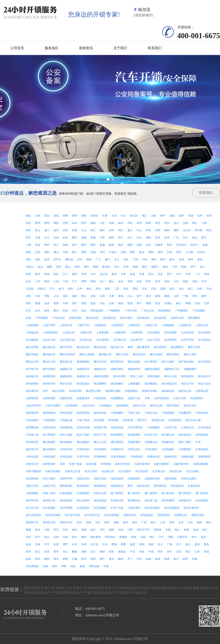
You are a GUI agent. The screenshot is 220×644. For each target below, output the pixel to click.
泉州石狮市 (168, 501)
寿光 (84, 559)
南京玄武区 (66, 384)
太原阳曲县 (105, 406)
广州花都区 (199, 311)
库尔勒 (199, 230)
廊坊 (144, 267)
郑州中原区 (120, 376)
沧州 (126, 267)
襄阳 (96, 267)
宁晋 (102, 238)
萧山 (112, 281)
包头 (47, 537)
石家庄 (94, 216)
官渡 (142, 274)
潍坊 (75, 530)
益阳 (139, 245)
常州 (84, 274)
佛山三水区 (100, 442)
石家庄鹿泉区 (34, 471)
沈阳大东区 (100, 479)
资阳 (148, 238)
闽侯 (102, 552)
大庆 (93, 274)
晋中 (193, 267)
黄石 (204, 238)
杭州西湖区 (134, 435)
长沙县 (94, 544)
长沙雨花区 (83, 508)
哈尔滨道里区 (152, 508)
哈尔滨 (134, 216)
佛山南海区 (83, 442)
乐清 (102, 296)
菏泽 (65, 530)
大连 (114, 216)
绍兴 (167, 223)
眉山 (195, 238)
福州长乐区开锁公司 (71, 588)
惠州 (47, 223)
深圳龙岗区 (143, 318)
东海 (200, 289)
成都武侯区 (117, 369)
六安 (102, 223)
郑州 (98, 289)
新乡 (142, 252)
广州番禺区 (182, 311)
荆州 (84, 223)
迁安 (179, 552)
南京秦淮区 (83, 384)
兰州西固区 (154, 427)
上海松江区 (86, 333)
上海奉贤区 (120, 333)
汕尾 (143, 537)
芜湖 (181, 259)
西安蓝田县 (177, 486)
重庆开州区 (100, 362)
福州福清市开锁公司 (103, 588)
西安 (130, 486)
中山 (84, 230)
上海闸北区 (134, 325)
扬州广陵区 (185, 442)
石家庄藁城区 (201, 464)
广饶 (170, 544)
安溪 (56, 544)
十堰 (28, 245)
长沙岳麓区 (49, 508)
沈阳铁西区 (134, 479)
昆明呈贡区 (198, 515)
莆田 (84, 252)
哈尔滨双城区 (112, 515)
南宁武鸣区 (49, 369)
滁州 (86, 267)
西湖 (93, 281)
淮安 (28, 223)
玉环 (75, 311)
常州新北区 (117, 501)
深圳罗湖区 (75, 318)
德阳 (89, 259)
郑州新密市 (32, 384)
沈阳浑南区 (171, 479)
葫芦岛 (57, 259)
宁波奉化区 (202, 413)
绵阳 (38, 259)
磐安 (56, 311)
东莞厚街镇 (66, 427)
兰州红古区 (188, 427)
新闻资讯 (86, 48)
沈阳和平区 (66, 479)
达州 (200, 216)
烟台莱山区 (83, 347)
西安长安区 (143, 486)
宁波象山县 (66, 420)
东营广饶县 (75, 464)
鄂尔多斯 (96, 537)
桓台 (188, 544)
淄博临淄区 (188, 457)
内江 (130, 238)
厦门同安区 (185, 493)
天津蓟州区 (137, 457)
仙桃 (148, 559)
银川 (61, 289)
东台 (181, 289)
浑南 (195, 281)
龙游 (93, 303)
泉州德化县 (134, 501)
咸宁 (75, 245)
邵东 (38, 559)
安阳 (123, 252)
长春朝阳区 (32, 493)
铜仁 (152, 537)
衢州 (163, 259)
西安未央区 (92, 318)
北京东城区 (154, 333)
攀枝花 (69, 259)
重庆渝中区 (49, 354)
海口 (144, 216)
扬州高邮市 (49, 449)
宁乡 (133, 552)
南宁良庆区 (205, 362)
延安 (203, 537)
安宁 (47, 544)
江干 (75, 281)
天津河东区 (83, 449)
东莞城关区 (117, 427)
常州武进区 (66, 413)
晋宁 (170, 274)
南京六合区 (205, 384)
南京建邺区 (100, 384)
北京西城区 (171, 333)
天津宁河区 (83, 457)
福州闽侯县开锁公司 (134, 588)
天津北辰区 (32, 457)
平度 (151, 552)
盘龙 (133, 274)
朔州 (38, 274)
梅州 (75, 274)
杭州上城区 (66, 435)
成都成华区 (134, 369)
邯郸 (65, 216)
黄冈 (38, 223)
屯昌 (197, 303)
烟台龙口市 (117, 347)
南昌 (107, 289)
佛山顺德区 (66, 442)
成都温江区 (32, 376)
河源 (65, 252)
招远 (73, 566)
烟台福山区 (49, 347)
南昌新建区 (131, 391)
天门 (130, 559)
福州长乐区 (190, 406)
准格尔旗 (94, 566)
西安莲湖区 (83, 486)
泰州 (28, 230)
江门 (65, 274)
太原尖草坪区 (34, 406)
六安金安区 (134, 508)
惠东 (206, 544)
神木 (56, 559)
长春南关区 (194, 486)
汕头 (176, 223)
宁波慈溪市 (49, 420)
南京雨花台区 (169, 384)
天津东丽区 (168, 449)
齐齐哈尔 (181, 245)
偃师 (176, 230)
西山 (151, 274)
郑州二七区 (137, 376)
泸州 (80, 259)
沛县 (142, 552)
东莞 (28, 537)
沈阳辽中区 (49, 486)
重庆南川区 (66, 362)
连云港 (104, 274)
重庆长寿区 (173, 354)
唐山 (38, 230)
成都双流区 (49, 376)
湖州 (154, 259)
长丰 (75, 544)
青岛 (135, 522)
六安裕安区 (100, 398)
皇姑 (167, 281)
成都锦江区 (66, 369)
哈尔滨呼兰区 (92, 515)
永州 (148, 245)
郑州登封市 (49, 384)
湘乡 (121, 245)
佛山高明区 (117, 442)
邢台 (117, 267)
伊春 (148, 230)
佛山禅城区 (49, 442)
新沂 (176, 559)
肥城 (114, 544)
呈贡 (160, 274)
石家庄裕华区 (142, 464)
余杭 (121, 281)
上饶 (204, 223)
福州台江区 (139, 406)
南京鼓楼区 (117, 384)
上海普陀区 (117, 325)
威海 (112, 530)
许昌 (170, 252)
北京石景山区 (67, 340)
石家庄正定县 (73, 471)
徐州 (70, 289)
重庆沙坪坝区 (67, 354)
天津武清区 (49, 457)
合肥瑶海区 (32, 398)
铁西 (185, 281)
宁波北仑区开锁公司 (131, 593)
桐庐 (204, 296)
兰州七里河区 (135, 427)
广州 (144, 522)
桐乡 (148, 296)
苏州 (167, 238)
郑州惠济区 (188, 376)
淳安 (195, 296)
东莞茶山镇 (158, 420)
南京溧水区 (32, 391)
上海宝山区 (202, 325)
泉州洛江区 (49, 501)
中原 (188, 274)
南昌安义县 (185, 391)
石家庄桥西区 (162, 464)
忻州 (28, 274)
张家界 (159, 245)
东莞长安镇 (83, 427)
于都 (147, 398)
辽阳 (38, 252)
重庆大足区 (122, 354)
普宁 (170, 552)
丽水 (172, 259)
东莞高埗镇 (175, 420)
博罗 (65, 544)
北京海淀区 (188, 333)
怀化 (170, 245)
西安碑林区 (165, 311)
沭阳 (93, 559)
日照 (47, 530)
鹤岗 (167, 230)
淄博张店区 (171, 457)
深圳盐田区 (160, 318)
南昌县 (122, 552)
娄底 (102, 245)
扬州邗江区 (32, 449)
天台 (102, 303)
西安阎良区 (117, 486)
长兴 (38, 311)
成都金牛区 (100, 369)
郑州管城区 (154, 376)
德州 (209, 522)
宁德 (144, 259)
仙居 (112, 303)
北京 (98, 522)
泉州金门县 (151, 501)
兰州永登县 (205, 427)
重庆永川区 (49, 362)
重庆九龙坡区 (87, 354)
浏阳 (84, 552)
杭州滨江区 (151, 435)
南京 (107, 522)
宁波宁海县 (83, 420)
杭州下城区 (83, 435)
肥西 (123, 544)
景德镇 (123, 537)
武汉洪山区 (176, 471)
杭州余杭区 (185, 435)
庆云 (202, 267)
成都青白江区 (172, 369)
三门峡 (189, 252)
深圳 (172, 522)
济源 (47, 552)
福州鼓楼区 (122, 406)
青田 (28, 303)
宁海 (185, 296)
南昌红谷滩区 (150, 391)
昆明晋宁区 (32, 522)
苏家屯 (41, 289)
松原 (65, 238)
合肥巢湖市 (83, 398)
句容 (38, 296)
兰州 (80, 289)
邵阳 (130, 245)
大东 (176, 281)
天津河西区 (100, 449)
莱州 (56, 552)
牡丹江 (194, 245)
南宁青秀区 (151, 362)
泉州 (139, 223)
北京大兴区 (154, 340)
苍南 (56, 303)
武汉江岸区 (91, 471)
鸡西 (158, 230)
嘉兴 (153, 522)
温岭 (75, 296)
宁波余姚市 (32, 420)
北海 (65, 537)
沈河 (158, 281)
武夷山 (168, 303)
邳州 (160, 552)
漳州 (112, 230)
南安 (112, 552)
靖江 (191, 289)
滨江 (102, 281)
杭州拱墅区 (117, 435)
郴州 (93, 245)
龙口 (93, 552)
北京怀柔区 (171, 340)
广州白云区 (148, 311)
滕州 (121, 559)
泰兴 (112, 559)
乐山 (139, 238)
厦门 (47, 230)
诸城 (82, 566)
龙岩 (126, 259)
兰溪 (206, 303)
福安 (133, 544)
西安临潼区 (97, 311)
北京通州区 (103, 340)
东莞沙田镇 (49, 427)
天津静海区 (100, 457)
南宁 (163, 216)
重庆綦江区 (105, 354)
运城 (185, 223)
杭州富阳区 (202, 435)
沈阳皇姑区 (117, 479)
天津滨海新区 (118, 457)
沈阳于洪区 (32, 486)
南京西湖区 (75, 391)
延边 (28, 544)
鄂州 (47, 245)
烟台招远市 (160, 347)
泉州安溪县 (100, 501)
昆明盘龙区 (147, 515)
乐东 (144, 289)
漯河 (179, 252)
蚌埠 (191, 259)
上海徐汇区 (66, 325)
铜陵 (49, 267)
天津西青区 (185, 449)
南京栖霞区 (151, 384)
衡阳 (56, 223)
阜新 (28, 252)
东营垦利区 (49, 464)
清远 (47, 216)
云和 (176, 296)
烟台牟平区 (66, 347)
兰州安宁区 (171, 427)
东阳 (84, 303)
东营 (62, 464)
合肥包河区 (66, 398)
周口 (121, 230)
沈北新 (30, 289)
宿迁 (158, 223)
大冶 (105, 544)
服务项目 (52, 48)
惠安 (197, 544)
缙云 (84, 296)
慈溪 (130, 303)
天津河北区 (134, 449)
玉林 (38, 544)
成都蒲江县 (83, 376)
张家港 (157, 530)
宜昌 (38, 245)
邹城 (106, 566)
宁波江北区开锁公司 (99, 593)
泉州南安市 (185, 501)
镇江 (205, 530)
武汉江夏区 (49, 479)
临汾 (121, 223)
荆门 (56, 245)
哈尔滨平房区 (73, 515)
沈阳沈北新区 (189, 479)
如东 (172, 289)
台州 (38, 216)
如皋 (28, 559)
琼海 (134, 537)
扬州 (56, 230)
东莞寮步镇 (32, 427)
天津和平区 (66, 449)
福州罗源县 (83, 413)
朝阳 (47, 252)
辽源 (38, 238)
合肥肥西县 (117, 398)
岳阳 (65, 230)
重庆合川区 (32, 362)
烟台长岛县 (100, 347)
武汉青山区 (159, 471)
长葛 (84, 544)
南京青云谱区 (94, 391)
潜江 (188, 552)
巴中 (185, 238)
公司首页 (17, 48)
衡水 (165, 267)
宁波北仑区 (151, 413)
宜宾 (158, 238)
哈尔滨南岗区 (172, 508)
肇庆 (102, 230)
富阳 (130, 281)
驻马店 (201, 252)
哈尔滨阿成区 (53, 515)
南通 (186, 530)
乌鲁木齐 (182, 537)
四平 (28, 238)
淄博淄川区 (154, 457)
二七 (197, 274)
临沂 (93, 530)
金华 (75, 223)
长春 (105, 216)
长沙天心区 (32, 508)
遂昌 (121, 303)
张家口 (155, 267)
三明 (135, 259)
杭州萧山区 (168, 435)
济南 (89, 522)
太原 (181, 522)
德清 (158, 296)
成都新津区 (66, 376)
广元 (98, 259)
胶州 (28, 552)
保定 (28, 216)
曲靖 (148, 223)
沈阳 (172, 216)
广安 (176, 238)
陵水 (75, 537)
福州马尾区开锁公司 (39, 588)
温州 (181, 216)
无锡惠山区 (151, 442)
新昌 (47, 311)
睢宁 (102, 559)
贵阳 (56, 216)
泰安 (38, 530)
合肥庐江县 (134, 398)
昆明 (75, 216)
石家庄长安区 (122, 464)
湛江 (93, 230)
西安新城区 (66, 486)
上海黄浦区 (32, 325)
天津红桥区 (151, 449)
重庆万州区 (194, 347)
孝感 (65, 245)
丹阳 (47, 296)
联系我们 (155, 48)
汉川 (179, 544)
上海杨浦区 (168, 325)
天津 (198, 442)
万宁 (161, 537)
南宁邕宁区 (32, 369)
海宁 (139, 296)
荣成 (206, 552)
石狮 (75, 559)
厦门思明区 (117, 493)
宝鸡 (56, 537)
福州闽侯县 (49, 413)
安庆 (59, 267)
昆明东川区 (49, 522)
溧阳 (135, 289)
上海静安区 (100, 325)
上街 (38, 281)
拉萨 (45, 391)
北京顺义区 (120, 340)
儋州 (84, 537)
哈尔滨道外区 (191, 508)
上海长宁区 (83, 325)
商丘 (195, 223)
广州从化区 (58, 318)
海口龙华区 (83, 501)
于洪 (204, 281)
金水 (28, 281)
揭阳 (93, 223)
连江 (65, 552)
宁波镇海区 (168, 413)
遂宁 (107, 259)
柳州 (112, 238)
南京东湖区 (58, 391)
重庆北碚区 (134, 362)
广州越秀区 (114, 311)
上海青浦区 (103, 333)
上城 (56, 281)
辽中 (52, 289)
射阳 (65, 559)
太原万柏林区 (53, 406)
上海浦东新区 (50, 333)
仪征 (84, 311)
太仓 (117, 259)
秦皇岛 (106, 267)
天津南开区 (117, 449)
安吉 (158, 303)
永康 (112, 296)
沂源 (28, 318)
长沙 (123, 216)
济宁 (38, 537)
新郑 (185, 559)
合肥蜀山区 (202, 391)
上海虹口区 (151, 325)
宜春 (75, 230)
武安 (139, 559)
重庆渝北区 (139, 354)
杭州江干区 (100, 435)
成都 (116, 522)
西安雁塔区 (100, 486)
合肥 (65, 223)
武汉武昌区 (142, 471)
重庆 (75, 238)
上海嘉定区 (32, 333)
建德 (167, 296)
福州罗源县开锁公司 (198, 588)
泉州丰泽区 (32, 501)
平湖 (65, 303)
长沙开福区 (66, 508)
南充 (114, 274)
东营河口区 (32, 464)
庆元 (28, 311)
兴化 (209, 289)
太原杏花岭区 (162, 398)
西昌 (158, 559)
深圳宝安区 (126, 318)
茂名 (130, 223)
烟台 (89, 289)
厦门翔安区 (202, 493)
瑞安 (65, 296)
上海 (162, 522)
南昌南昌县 (168, 391)
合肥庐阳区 (49, 398)
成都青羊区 (83, 369)
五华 (123, 274)
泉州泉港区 (66, 501)
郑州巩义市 (205, 376)
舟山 (139, 230)
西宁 (194, 537)
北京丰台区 (49, 340)
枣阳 (64, 566)
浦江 (75, 303)
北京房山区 (86, 340)
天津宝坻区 (66, 457)
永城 (45, 566)
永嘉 (93, 296)
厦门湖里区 (151, 493)
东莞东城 (128, 420)
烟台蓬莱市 (143, 347)
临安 (139, 281)
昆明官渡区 (164, 515)
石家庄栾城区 (53, 471)
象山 (179, 303)
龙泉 (47, 303)
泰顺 (188, 303)
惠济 (47, 281)
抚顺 (84, 238)
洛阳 (112, 223)
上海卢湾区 (49, 325)
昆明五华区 (130, 515)
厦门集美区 (168, 493)
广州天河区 (131, 311)
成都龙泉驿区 (152, 369)
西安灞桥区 (194, 318)
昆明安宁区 (66, 522)
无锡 (121, 530)
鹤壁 (133, 252)
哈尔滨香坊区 (34, 515)
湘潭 (130, 347)
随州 (84, 245)
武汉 (79, 522)
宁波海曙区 (117, 413)
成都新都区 (190, 369)
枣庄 (56, 530)
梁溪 (163, 289)
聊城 (28, 530)
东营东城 (91, 464)
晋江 (38, 552)
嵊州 (47, 559)
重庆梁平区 (117, 362)
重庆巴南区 (156, 354)
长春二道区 (49, 493)
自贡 (47, 259)
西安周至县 (160, 486)
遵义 (130, 230)
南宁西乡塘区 (186, 362)
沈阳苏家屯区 (152, 479)
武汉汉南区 (193, 471)
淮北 (40, 267)
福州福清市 (32, 413)
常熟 (168, 530)
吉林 (154, 216)
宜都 (195, 559)
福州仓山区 (156, 406)
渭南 (171, 537)
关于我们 (120, 48)
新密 (167, 559)
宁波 (190, 522)
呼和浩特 (110, 537)
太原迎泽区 (197, 398)
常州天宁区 (143, 530)
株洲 (112, 245)
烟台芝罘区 (32, 347)
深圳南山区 (109, 318)
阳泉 (184, 267)
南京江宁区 (188, 384)
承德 (135, 267)
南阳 (84, 216)
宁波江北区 (134, 413)
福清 (142, 544)
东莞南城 (113, 420)
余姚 (205, 245)
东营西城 (105, 464)
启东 (154, 289)
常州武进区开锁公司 (166, 588)
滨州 (102, 530)
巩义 (160, 544)
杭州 (125, 522)
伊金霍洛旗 (32, 566)
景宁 (139, 303)
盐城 (196, 530)
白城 (56, 238)
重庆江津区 (190, 354)
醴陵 (75, 552)
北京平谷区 (188, 340)
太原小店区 (180, 398)
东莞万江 (142, 420)
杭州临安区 (32, 442)
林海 (121, 296)
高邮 (151, 544)
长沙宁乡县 (117, 508)
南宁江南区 (168, 362)
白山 (47, 238)
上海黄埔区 (134, 384)
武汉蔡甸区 (32, 479)
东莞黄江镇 (100, 427)
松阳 (65, 311)
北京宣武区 (205, 333)
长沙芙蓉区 (202, 501)
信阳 (28, 259)
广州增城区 (41, 318)
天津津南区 (202, 449)
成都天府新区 (101, 376)
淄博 (84, 530)
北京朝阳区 (32, 340)
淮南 (200, 259)
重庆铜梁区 (83, 362)
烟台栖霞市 (177, 347)
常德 (191, 216)
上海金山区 (69, 333)
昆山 (177, 530)
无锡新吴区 (168, 442)
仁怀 (197, 552)
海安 (126, 289)
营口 (121, 238)
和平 (148, 281)
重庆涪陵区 (32, 354)
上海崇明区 (137, 333)
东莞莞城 (99, 420)
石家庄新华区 (181, 464)
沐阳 (28, 296)
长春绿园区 (66, 493)
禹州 (55, 566)
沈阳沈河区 (83, 479)
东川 (179, 274)
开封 (102, 252)
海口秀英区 (49, 435)
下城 (65, 281)
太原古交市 (88, 406)
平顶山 (113, 252)
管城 (206, 274)
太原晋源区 (71, 406)
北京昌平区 (137, 340)
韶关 (56, 274)
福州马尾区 (173, 406)
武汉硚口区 (108, 471)
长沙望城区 (100, 508)
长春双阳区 (83, 493)
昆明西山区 (181, 515)
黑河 (209, 230)
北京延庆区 (205, 340)
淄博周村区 (205, 457)
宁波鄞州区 (185, 413)
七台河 (187, 230)
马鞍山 (30, 267)
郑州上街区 (171, 376)
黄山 (68, 267)
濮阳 (151, 252)
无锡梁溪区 (134, 442)
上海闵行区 (185, 325)
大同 (175, 267)
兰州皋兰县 (32, 435)
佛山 (56, 252)
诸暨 (148, 303)
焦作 (160, 252)
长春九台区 (100, 493)
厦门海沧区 (134, 493)
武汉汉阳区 (125, 471)
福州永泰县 (100, 413)
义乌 (56, 296)
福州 (199, 522)
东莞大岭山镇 (193, 420)
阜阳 (209, 216)
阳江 (75, 252)
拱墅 (84, 281)
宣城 (93, 252)
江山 (130, 296)
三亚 (117, 289)
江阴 (130, 530)
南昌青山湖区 (113, 391)
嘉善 (38, 303)
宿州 (77, 267)
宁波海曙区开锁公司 (67, 593)
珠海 (47, 274)
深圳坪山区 (177, 318)
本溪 (93, 238)
